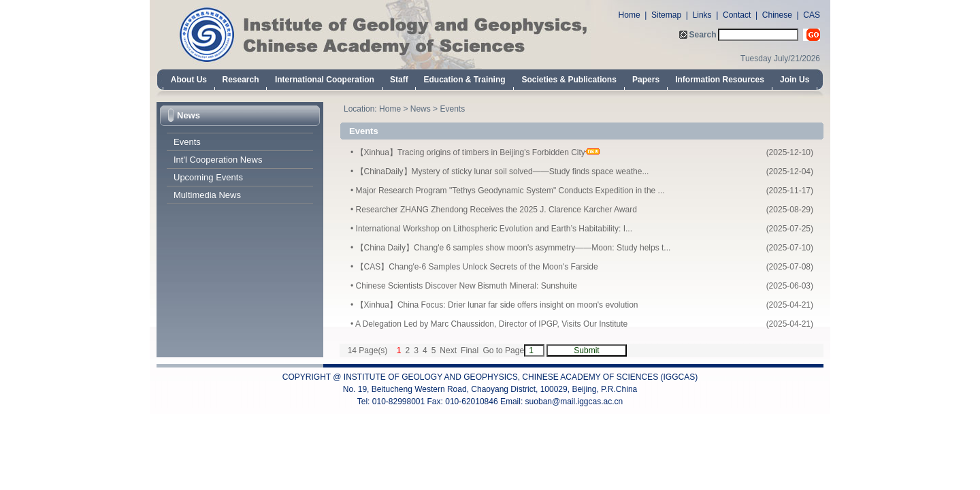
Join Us (795, 80)
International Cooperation (325, 80)
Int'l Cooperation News (218, 160)
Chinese (777, 15)
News (189, 115)
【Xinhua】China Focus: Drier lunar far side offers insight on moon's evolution (497, 305)
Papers (646, 80)
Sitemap (666, 15)
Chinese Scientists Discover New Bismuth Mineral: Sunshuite (467, 286)
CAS (812, 15)
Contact (737, 15)
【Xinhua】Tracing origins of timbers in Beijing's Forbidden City (471, 152)
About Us (189, 80)
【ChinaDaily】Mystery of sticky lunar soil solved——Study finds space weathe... (503, 171)
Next (448, 350)
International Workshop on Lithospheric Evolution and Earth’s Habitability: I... (494, 229)
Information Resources (720, 80)
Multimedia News (207, 195)
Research (240, 80)
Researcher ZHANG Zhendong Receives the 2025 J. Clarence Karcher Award (496, 210)
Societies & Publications (569, 80)
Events (187, 142)
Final (470, 350)
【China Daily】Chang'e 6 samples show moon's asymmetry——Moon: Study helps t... (513, 248)
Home (630, 15)
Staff (399, 80)
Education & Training (465, 80)
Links (702, 15)
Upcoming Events (208, 177)
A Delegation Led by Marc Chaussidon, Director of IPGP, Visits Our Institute (491, 324)
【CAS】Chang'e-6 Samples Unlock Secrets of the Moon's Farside (477, 267)
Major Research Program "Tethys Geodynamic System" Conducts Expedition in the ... (510, 191)
